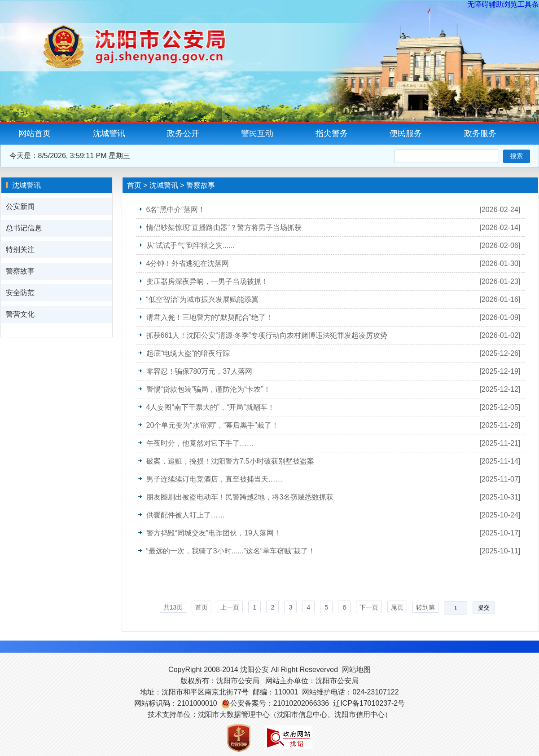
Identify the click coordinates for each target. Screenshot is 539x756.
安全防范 (20, 293)
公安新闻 (20, 206)
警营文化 (20, 314)
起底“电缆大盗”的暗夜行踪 (188, 353)
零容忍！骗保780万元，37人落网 (199, 371)
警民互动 (257, 133)
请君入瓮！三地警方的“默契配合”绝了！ (210, 317)
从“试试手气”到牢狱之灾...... (191, 245)
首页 (134, 185)
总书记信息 (24, 228)
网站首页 (35, 133)
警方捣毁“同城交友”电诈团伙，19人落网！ (214, 533)
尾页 (397, 607)
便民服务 (406, 133)
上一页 (230, 607)
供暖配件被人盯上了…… (186, 515)
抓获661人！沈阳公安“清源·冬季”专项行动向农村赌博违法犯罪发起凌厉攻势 (267, 335)
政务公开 (183, 133)
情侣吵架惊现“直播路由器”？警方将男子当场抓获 (224, 228)
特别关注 (20, 250)
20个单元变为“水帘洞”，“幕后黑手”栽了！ (213, 425)
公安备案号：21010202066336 (280, 703)
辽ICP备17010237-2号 (369, 703)
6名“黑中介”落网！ (176, 210)
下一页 (369, 607)
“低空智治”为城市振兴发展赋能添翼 (203, 299)
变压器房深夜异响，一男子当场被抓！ (207, 281)
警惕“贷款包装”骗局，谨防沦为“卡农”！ (208, 389)
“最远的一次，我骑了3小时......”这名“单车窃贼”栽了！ (231, 551)
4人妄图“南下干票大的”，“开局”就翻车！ (210, 407)
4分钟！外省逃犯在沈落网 (188, 263)
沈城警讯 (109, 133)
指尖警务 (332, 133)
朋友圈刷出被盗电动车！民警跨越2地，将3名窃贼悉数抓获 (240, 497)
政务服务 (480, 133)
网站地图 (356, 670)
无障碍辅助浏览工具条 (503, 4)
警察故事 (20, 271)
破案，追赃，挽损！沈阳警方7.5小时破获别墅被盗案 (230, 461)
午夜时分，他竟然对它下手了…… (200, 443)
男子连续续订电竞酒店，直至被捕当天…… (215, 479)
